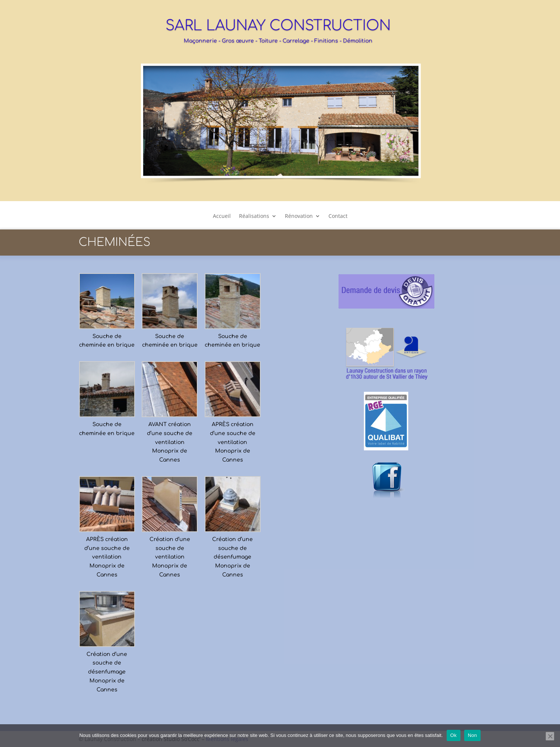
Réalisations (254, 216)
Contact (338, 216)
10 (302, 174)
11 (309, 174)
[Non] (550, 736)
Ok (454, 735)
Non (473, 735)
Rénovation (299, 216)
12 (315, 174)
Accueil (222, 216)
